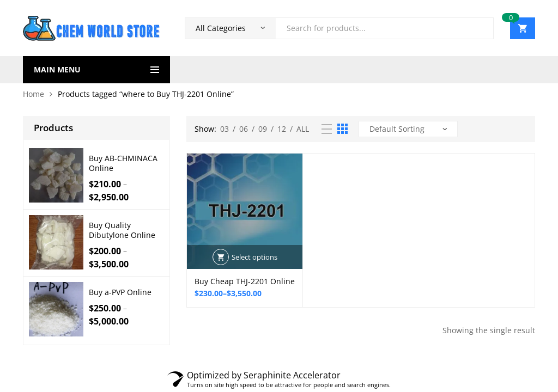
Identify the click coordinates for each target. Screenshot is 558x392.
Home (34, 94)
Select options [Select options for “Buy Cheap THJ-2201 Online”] (254, 257)
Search (481, 28)
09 (263, 129)
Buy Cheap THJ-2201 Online (245, 281)
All (303, 129)
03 (225, 129)
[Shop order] (408, 129)
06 (244, 129)
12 (282, 129)
